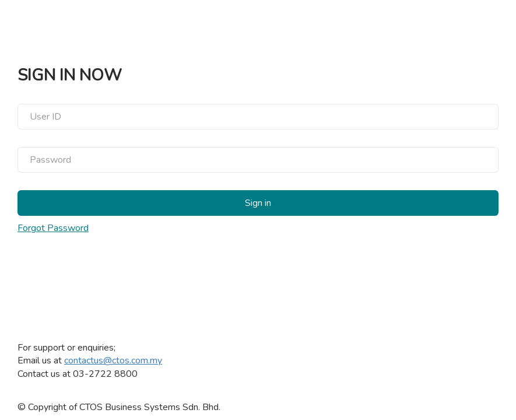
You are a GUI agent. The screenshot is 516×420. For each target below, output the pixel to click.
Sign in (258, 203)
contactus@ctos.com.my (113, 360)
